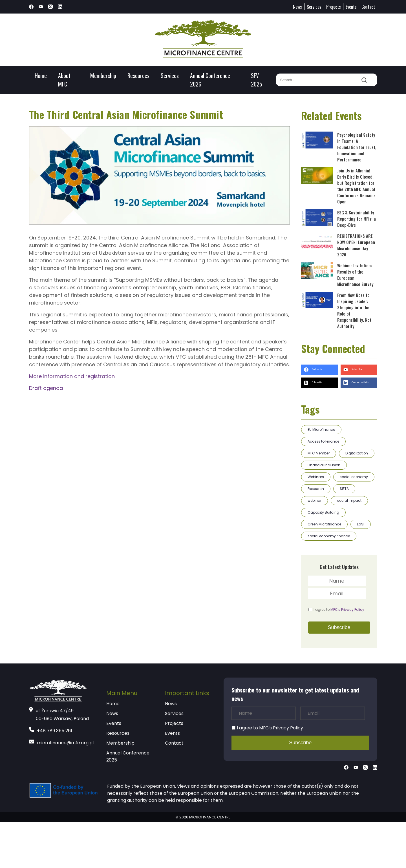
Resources (138, 76)
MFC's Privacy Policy (347, 610)
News (297, 7)
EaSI (361, 524)
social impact (349, 500)
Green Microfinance (324, 524)
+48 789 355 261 (55, 731)
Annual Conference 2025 (128, 756)
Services (314, 7)
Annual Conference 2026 (210, 80)
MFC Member (319, 453)
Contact (368, 7)
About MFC (64, 80)
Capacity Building (323, 512)
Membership (103, 76)
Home (41, 76)
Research (316, 489)
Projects (334, 7)
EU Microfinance (321, 429)
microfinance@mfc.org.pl (65, 743)
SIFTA (344, 489)
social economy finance (329, 536)
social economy (354, 477)
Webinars (316, 477)
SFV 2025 (257, 80)
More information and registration (72, 376)
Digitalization (357, 453)
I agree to (339, 610)
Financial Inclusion (324, 465)
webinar (315, 500)
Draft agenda (46, 388)
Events (351, 7)
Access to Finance (323, 441)
